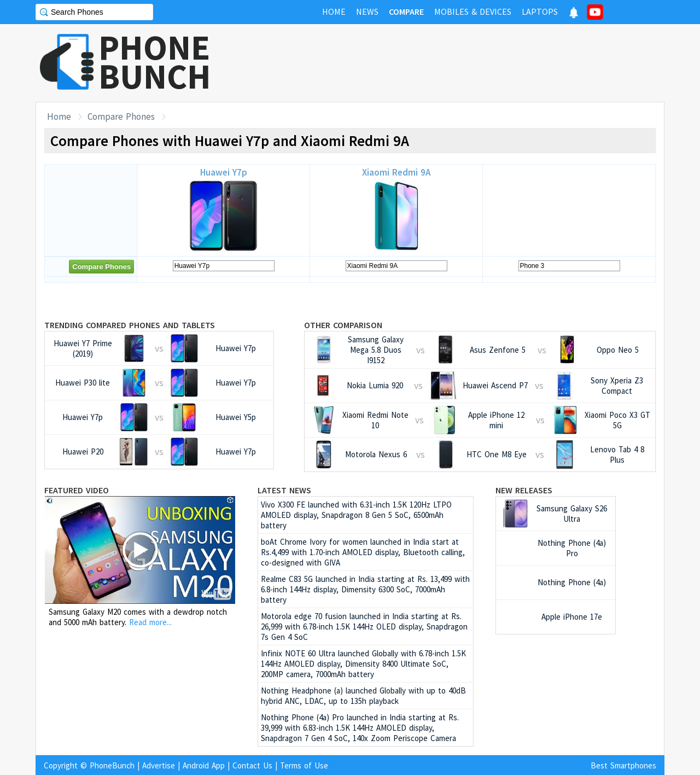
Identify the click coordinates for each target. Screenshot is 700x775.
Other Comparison (343, 325)
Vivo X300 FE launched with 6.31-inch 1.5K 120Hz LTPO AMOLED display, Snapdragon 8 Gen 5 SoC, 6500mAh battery (356, 515)
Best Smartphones (623, 765)
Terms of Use (304, 765)
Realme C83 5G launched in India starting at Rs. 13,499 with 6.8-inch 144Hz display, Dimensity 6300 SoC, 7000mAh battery (365, 589)
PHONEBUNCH (155, 62)
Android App (204, 765)
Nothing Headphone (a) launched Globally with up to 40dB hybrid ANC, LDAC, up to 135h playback (363, 696)
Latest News (284, 490)
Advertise (159, 765)
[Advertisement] (465, 63)
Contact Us (252, 765)
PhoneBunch (112, 765)
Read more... (150, 622)
